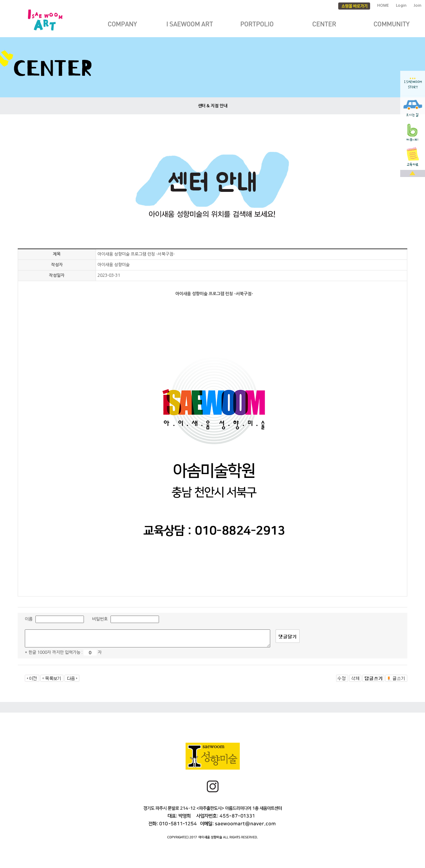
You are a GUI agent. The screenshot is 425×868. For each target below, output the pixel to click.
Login (401, 5)
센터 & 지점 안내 (213, 106)
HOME (383, 5)
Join (418, 5)
